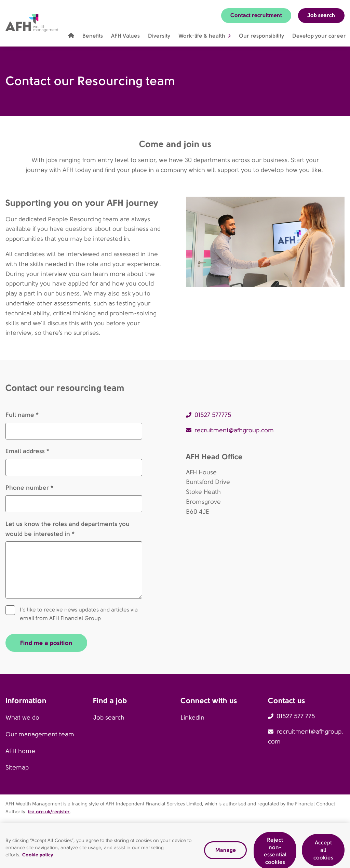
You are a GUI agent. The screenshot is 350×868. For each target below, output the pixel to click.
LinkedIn (192, 718)
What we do (22, 718)
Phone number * (29, 488)
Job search (321, 15)
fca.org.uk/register (49, 812)
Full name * (22, 415)
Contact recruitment (256, 15)
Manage (226, 853)
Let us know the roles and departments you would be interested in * (68, 529)
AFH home (20, 751)
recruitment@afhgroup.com (234, 430)
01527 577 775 (296, 716)
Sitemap (17, 767)
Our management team (40, 734)
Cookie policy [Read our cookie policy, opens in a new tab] (38, 858)
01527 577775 (213, 415)
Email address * (27, 451)
